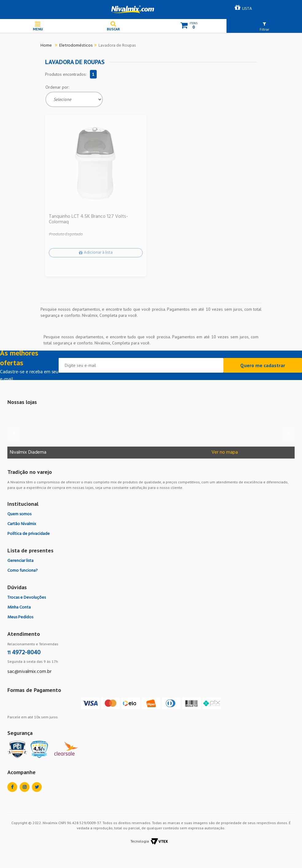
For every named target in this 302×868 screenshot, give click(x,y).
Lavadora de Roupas (117, 46)
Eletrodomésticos (76, 46)
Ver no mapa (225, 453)
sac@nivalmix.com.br (29, 672)
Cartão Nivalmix (22, 524)
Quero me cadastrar (263, 365)
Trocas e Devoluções (27, 598)
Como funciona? (23, 571)
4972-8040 (24, 653)
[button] (264, 26)
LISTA (247, 9)
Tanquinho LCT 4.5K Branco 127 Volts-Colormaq (88, 219)
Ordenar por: (57, 87)
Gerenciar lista (20, 561)
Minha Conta (19, 607)
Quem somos (19, 514)
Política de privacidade (29, 534)
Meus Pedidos (20, 617)
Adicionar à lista (98, 253)
